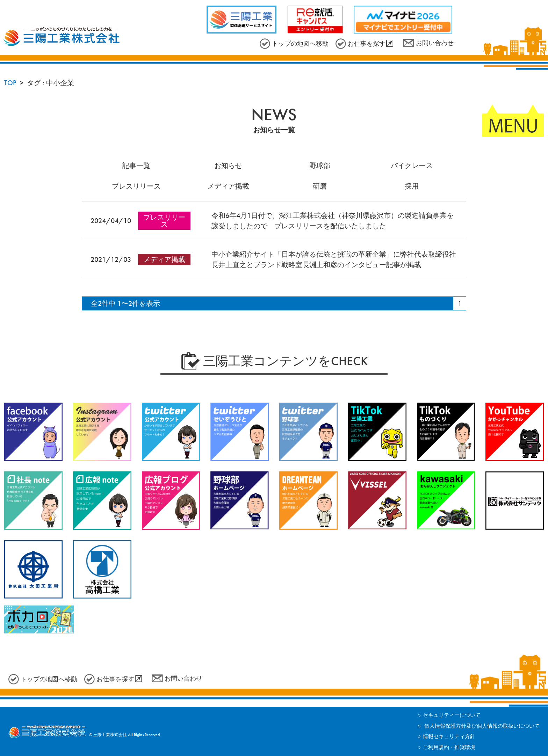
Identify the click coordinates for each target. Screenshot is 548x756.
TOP (10, 83)
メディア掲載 (228, 186)
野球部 (320, 166)
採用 (412, 186)
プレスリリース (136, 186)
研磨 (320, 186)
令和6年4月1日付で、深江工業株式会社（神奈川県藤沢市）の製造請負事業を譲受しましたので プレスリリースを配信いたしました (333, 221)
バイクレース (412, 166)
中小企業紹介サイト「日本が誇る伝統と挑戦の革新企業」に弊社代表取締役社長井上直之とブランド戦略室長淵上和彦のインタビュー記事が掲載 (334, 259)
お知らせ (228, 166)
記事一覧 (136, 166)
